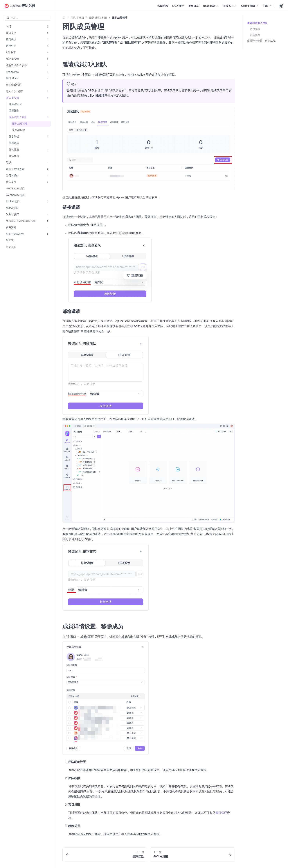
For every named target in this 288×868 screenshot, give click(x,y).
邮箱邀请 (255, 35)
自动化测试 (12, 72)
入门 (8, 26)
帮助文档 (163, 6)
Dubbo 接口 (13, 214)
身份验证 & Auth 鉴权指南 (21, 221)
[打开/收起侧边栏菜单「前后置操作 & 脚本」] (48, 65)
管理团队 (14, 111)
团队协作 (14, 156)
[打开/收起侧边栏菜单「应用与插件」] (48, 176)
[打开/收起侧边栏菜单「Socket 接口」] (48, 202)
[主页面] (65, 18)
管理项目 (14, 143)
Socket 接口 (13, 201)
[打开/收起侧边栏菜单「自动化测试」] (48, 72)
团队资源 (14, 137)
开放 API (230, 6)
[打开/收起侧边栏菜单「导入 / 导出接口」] (48, 91)
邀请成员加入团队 (257, 23)
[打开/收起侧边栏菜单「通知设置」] (48, 150)
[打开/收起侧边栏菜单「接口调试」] (48, 39)
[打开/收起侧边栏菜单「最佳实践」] (48, 182)
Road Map (211, 6)
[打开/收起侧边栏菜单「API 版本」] (48, 52)
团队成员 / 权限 (18, 117)
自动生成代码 (14, 85)
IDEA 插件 (178, 6)
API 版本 (11, 52)
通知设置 (14, 150)
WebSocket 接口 (15, 188)
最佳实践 (11, 182)
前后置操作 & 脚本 (16, 65)
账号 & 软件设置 (15, 169)
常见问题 (11, 247)
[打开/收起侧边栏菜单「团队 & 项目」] (48, 98)
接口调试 (11, 39)
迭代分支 (11, 46)
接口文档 (11, 33)
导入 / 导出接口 (15, 91)
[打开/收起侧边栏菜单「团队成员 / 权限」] (48, 117)
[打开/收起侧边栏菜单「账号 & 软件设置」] (48, 169)
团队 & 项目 (13, 98)
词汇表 (10, 240)
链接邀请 (255, 29)
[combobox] (28, 18)
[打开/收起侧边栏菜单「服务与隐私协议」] (48, 234)
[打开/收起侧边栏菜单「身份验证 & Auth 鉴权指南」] (48, 221)
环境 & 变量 (13, 59)
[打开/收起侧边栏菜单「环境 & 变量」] (48, 59)
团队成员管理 (20, 124)
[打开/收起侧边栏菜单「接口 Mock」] (48, 78)
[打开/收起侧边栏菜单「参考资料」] (48, 227)
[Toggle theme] (281, 6)
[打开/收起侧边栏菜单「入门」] (48, 26)
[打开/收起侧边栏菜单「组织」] (48, 163)
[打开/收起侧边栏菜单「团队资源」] (48, 137)
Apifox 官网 (250, 6)
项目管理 (221, 813)
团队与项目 (15, 104)
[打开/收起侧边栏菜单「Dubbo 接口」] (48, 214)
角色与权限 (19, 130)
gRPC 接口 (12, 208)
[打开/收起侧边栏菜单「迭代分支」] (48, 46)
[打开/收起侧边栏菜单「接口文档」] (48, 33)
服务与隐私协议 (15, 234)
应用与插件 (12, 176)
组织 (8, 162)
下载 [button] (265, 6)
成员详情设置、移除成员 (261, 41)
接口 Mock (12, 78)
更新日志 (193, 6)
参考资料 (11, 227)
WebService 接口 (16, 195)
